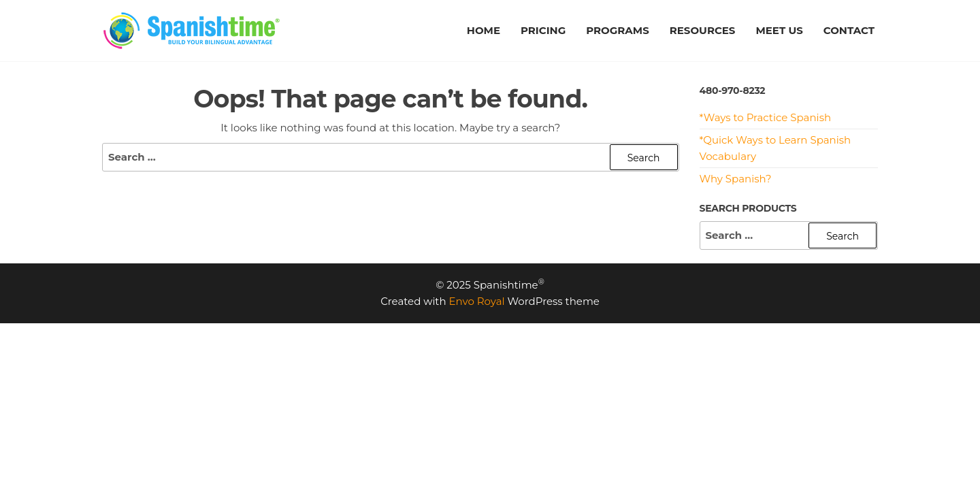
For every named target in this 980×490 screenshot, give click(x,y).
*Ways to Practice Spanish (766, 117)
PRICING (543, 30)
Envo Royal (477, 301)
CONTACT (849, 30)
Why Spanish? (736, 179)
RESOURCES (703, 30)
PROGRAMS (618, 30)
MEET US (779, 30)
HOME (484, 30)
